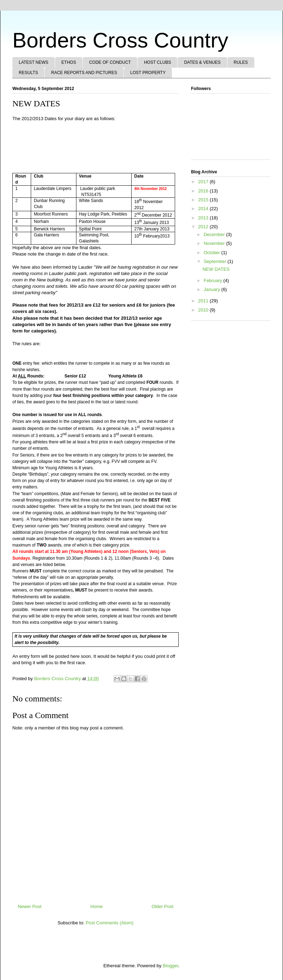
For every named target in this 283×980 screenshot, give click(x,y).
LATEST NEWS (34, 62)
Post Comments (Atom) (109, 923)
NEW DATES (216, 269)
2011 (204, 301)
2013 (204, 218)
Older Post (163, 906)
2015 (204, 200)
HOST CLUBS (157, 62)
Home (97, 906)
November (215, 243)
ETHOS (69, 62)
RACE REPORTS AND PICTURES (84, 73)
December (215, 234)
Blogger (171, 966)
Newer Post (30, 906)
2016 (204, 191)
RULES (241, 62)
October (213, 253)
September (216, 261)
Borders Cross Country (120, 40)
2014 (204, 209)
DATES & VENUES (202, 62)
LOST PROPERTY (148, 73)
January (213, 289)
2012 (204, 227)
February (214, 281)
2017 (204, 182)
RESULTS (28, 73)
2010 (204, 310)
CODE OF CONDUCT (110, 62)
